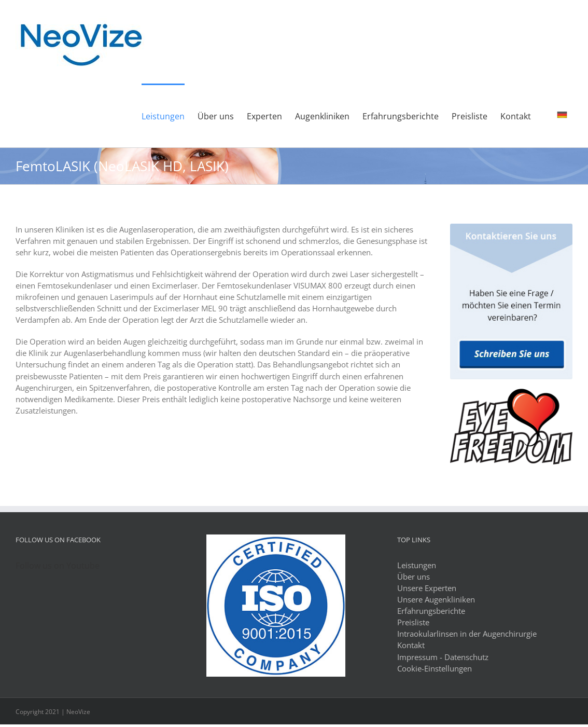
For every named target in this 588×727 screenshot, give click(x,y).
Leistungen (417, 565)
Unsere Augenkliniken (436, 599)
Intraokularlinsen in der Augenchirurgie (467, 634)
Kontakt (411, 645)
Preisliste (413, 622)
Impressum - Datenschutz (443, 657)
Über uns (414, 577)
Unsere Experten (427, 588)
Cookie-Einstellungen (435, 668)
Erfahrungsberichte (431, 611)
